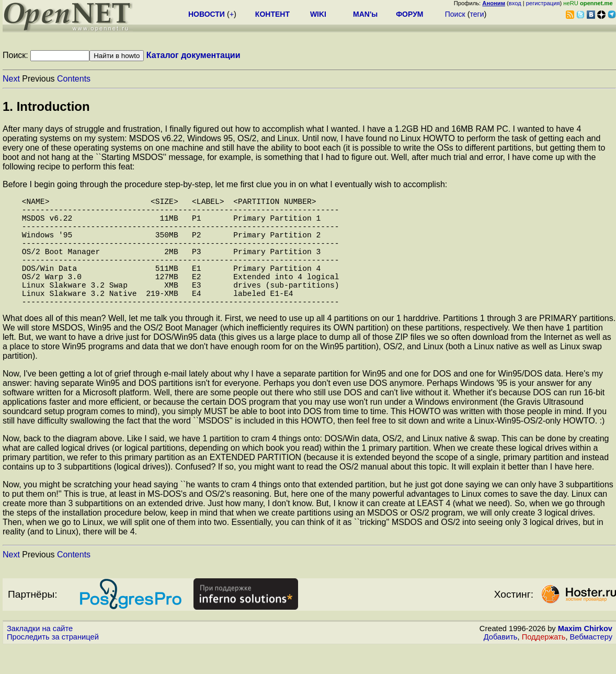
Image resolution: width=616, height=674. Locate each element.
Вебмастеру (591, 664)
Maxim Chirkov (585, 656)
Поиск (455, 14)
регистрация (543, 3)
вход (515, 3)
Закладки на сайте (40, 656)
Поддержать (544, 664)
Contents (74, 79)
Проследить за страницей (53, 664)
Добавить (501, 664)
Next (11, 79)
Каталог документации (193, 55)
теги (477, 14)
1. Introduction (46, 106)
